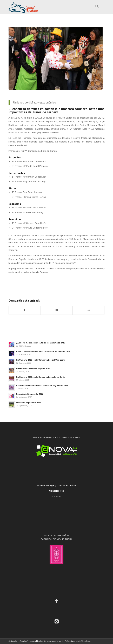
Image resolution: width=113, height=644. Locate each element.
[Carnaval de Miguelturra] (47, 7)
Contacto (56, 496)
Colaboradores (56, 491)
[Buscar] (95, 7)
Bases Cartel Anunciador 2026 (30, 394)
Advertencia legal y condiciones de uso (56, 485)
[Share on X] (57, 310)
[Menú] (103, 7)
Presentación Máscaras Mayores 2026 (33, 368)
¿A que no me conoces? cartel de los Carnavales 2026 (41, 343)
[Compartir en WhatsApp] (89, 310)
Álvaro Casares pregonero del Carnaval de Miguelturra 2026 (43, 351)
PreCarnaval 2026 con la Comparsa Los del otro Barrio (41, 377)
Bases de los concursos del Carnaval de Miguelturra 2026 (42, 386)
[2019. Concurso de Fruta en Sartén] (56, 58)
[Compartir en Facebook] (25, 310)
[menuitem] (95, 7)
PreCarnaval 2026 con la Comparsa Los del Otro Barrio (41, 360)
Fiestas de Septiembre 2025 (29, 403)
